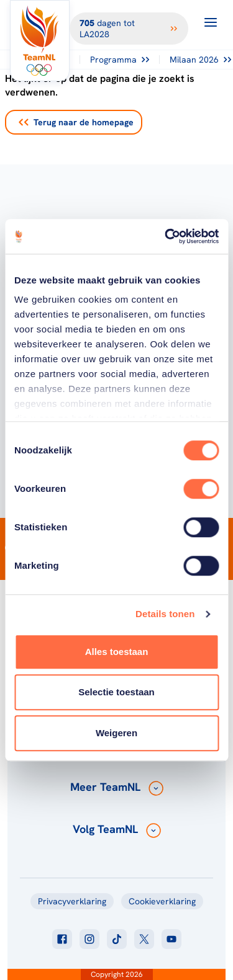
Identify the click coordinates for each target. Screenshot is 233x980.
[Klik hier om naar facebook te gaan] (62, 939)
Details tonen (165, 614)
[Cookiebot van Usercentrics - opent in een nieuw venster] (166, 236)
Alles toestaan (117, 652)
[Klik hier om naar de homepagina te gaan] (40, 41)
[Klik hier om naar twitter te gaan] (144, 939)
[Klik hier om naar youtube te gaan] (171, 939)
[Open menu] (211, 22)
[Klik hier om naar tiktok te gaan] (117, 939)
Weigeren (116, 733)
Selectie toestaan (116, 692)
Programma (120, 60)
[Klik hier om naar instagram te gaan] (89, 939)
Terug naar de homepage (76, 122)
